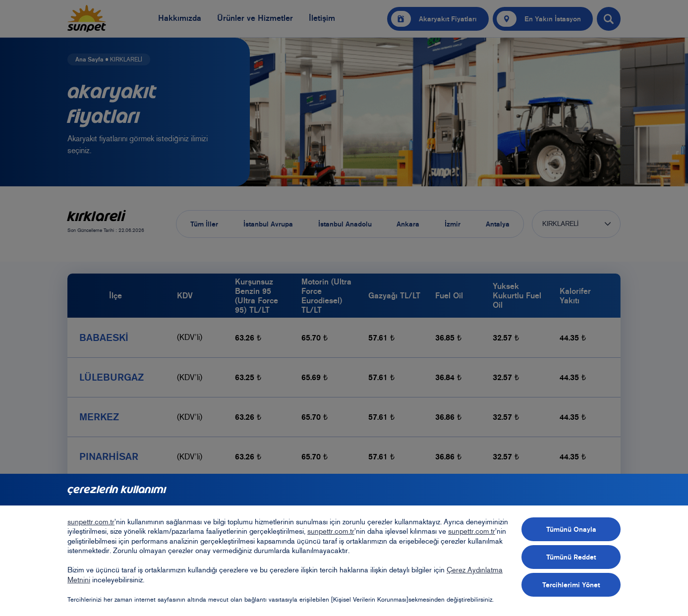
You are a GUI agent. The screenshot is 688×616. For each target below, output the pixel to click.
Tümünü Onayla (571, 529)
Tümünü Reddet (571, 557)
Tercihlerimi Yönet (571, 585)
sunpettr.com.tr (91, 522)
